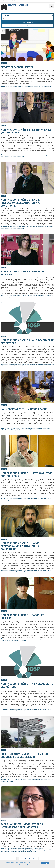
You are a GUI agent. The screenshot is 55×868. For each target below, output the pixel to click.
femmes (13, 850)
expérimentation (41, 778)
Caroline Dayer (6, 848)
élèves (15, 86)
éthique (33, 778)
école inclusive (13, 778)
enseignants (21, 86)
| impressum (52, 1)
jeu (8, 430)
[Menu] (52, 6)
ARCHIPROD (18, 5)
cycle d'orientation (7, 155)
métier (3, 156)
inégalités (3, 779)
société (51, 779)
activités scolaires (7, 86)
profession (13, 156)
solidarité (3, 781)
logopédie (17, 779)
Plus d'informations (25, 864)
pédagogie (23, 779)
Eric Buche (26, 155)
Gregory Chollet (43, 498)
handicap (49, 778)
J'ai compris (45, 862)
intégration (4, 430)
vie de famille (10, 781)
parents (41, 86)
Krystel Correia (49, 155)
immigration (49, 428)
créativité (18, 428)
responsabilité (37, 779)
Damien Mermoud (18, 498)
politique (29, 779)
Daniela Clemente (18, 155)
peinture (12, 430)
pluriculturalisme (20, 430)
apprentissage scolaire (8, 428)
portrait (7, 156)
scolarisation (47, 86)
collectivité (5, 778)
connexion (46, 1)
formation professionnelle (37, 155)
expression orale (40, 428)
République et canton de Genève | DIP (9, 1)
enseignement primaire (31, 86)
